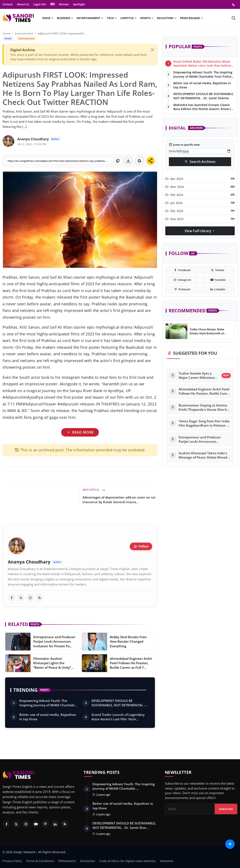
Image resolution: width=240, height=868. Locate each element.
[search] (234, 18)
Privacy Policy (12, 861)
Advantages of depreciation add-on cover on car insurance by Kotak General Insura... (119, 500)
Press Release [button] (191, 18)
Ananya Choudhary (29, 562)
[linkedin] (218, 289)
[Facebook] (6, 824)
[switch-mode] (234, 4)
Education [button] (167, 18)
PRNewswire (67, 861)
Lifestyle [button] (129, 18)
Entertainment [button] (90, 18)
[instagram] (30, 598)
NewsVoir (167, 861)
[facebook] (12, 598)
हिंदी (52, 4)
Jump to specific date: (185, 145)
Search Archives (200, 162)
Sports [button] (147, 18)
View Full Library (200, 231)
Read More (80, 432)
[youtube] (218, 280)
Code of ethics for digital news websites (128, 861)
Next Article (94, 490)
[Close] (152, 50)
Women (64, 4)
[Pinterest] (45, 824)
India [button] (48, 18)
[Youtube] (36, 824)
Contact (8, 4)
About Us (23, 4)
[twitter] (21, 598)
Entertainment (24, 33)
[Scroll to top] (230, 844)
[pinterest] (182, 289)
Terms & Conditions (40, 861)
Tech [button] (112, 18)
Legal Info (40, 4)
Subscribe (226, 809)
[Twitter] (16, 824)
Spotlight (79, 4)
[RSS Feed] (65, 824)
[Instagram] (26, 824)
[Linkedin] (55, 824)
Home (6, 33)
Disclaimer (88, 861)
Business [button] (65, 18)
